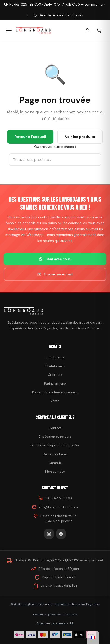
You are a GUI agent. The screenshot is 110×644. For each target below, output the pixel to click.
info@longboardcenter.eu (58, 507)
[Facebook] (61, 534)
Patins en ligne (55, 383)
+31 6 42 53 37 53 (59, 498)
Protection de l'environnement (55, 392)
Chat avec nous (55, 259)
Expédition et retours (55, 437)
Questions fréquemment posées (55, 445)
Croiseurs (55, 375)
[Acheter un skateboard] (55, 311)
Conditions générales (47, 615)
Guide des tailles (55, 454)
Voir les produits (80, 137)
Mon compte (55, 472)
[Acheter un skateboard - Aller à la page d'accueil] (33, 30)
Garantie (55, 463)
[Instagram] (49, 534)
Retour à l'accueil (30, 137)
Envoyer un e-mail (55, 274)
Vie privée (70, 615)
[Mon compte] (90, 30)
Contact (55, 428)
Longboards (55, 357)
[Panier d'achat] (101, 30)
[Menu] (9, 30)
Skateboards (55, 366)
